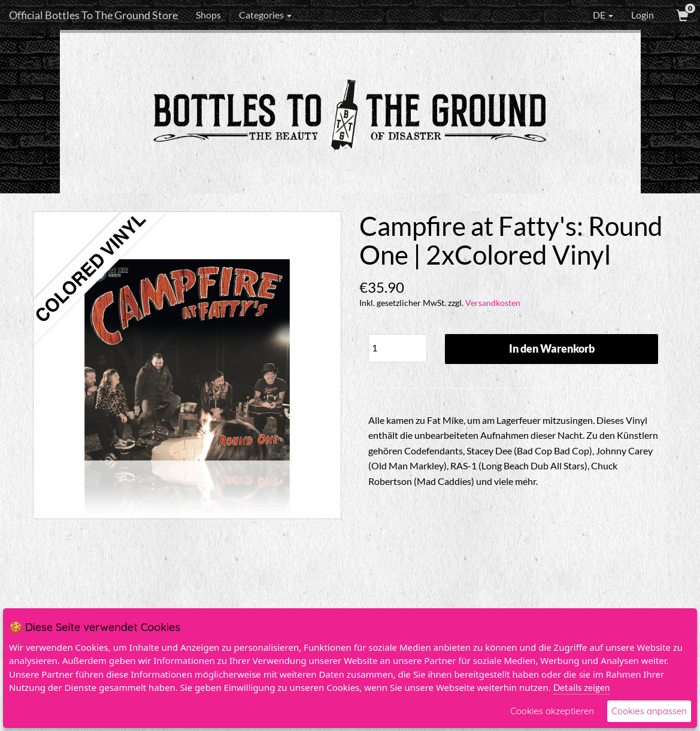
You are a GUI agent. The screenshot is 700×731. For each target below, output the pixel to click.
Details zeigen (581, 687)
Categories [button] (265, 15)
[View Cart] (681, 15)
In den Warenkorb (552, 348)
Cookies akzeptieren (552, 711)
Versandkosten (493, 303)
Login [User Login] (643, 15)
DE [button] (595, 15)
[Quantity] (398, 348)
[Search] (370, 15)
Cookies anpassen (649, 711)
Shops (208, 15)
